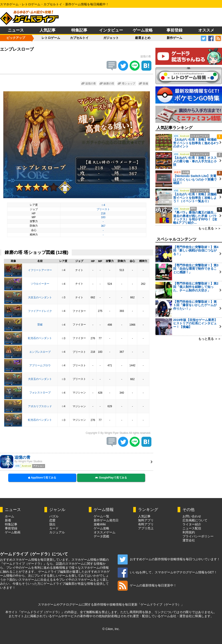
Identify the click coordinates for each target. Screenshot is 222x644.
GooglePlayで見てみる (111, 478)
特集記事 (79, 30)
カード (54, 528)
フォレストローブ (40, 393)
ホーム (10, 516)
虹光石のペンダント (40, 338)
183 (103, 217)
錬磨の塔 (107, 84)
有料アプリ (146, 524)
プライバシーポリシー (198, 536)
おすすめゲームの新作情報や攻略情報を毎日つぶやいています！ (169, 559)
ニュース (16, 30)
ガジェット (111, 38)
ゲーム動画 (13, 532)
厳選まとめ (143, 38)
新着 (8, 520)
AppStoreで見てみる (42, 478)
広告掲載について (195, 520)
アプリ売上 (146, 528)
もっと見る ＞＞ (210, 228)
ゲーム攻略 (143, 30)
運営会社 (189, 540)
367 (103, 226)
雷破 (40, 325)
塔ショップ (126, 84)
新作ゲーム (174, 38)
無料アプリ (146, 520)
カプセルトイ (79, 38)
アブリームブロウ (40, 365)
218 (103, 213)
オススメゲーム (105, 532)
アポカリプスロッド (40, 406)
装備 (143, 84)
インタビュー (111, 30)
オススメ (206, 30)
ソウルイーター (40, 284)
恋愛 (52, 520)
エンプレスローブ (40, 352)
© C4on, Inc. (111, 629)
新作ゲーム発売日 (106, 520)
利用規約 (189, 532)
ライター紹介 (192, 524)
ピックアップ (16, 38)
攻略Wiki (100, 524)
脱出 (52, 524)
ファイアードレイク (40, 311)
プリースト (103, 209)
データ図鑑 (101, 536)
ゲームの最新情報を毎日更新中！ (147, 585)
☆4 (103, 205)
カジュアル (57, 532)
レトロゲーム (51, 38)
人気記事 (48, 30)
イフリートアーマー (40, 270)
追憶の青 (89, 84)
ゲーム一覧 (101, 516)
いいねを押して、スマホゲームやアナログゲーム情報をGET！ (167, 572)
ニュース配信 (192, 528)
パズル (54, 516)
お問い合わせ (192, 516)
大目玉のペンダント (40, 297)
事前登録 (174, 30)
